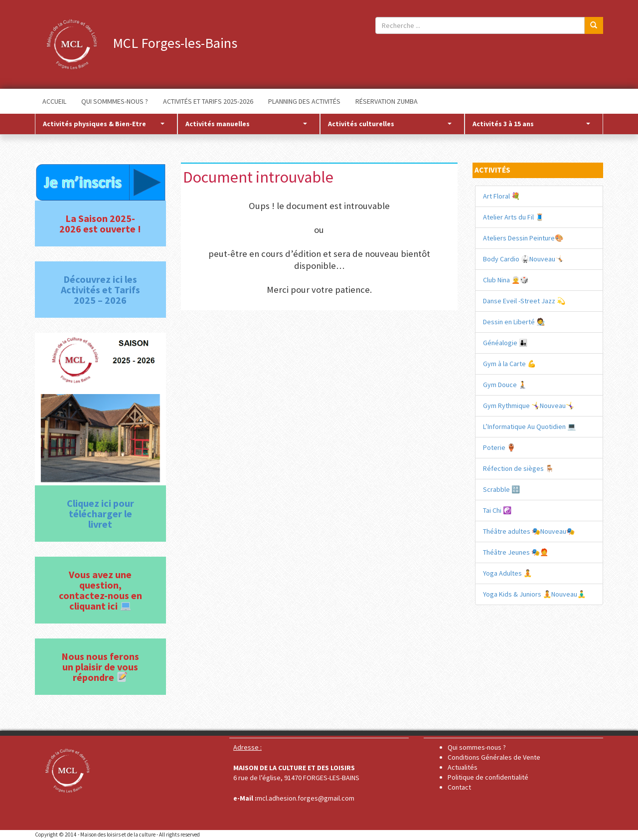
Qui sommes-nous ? (477, 747)
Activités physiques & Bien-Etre (104, 124)
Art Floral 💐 (501, 196)
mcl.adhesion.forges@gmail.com (306, 798)
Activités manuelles (246, 124)
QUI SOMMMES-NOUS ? (115, 101)
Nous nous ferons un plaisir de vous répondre (100, 667)
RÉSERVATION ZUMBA (387, 101)
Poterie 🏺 (499, 447)
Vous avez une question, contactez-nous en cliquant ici (100, 590)
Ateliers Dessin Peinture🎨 (523, 238)
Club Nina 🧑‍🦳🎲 (506, 280)
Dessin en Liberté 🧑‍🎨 (514, 322)
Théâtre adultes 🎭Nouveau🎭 (529, 531)
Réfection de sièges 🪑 (518, 468)
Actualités (463, 767)
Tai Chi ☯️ (497, 510)
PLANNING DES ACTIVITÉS (304, 101)
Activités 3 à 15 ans (531, 124)
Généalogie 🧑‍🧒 (505, 343)
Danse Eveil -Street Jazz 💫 (524, 301)
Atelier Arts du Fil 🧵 (513, 217)
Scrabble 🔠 (501, 489)
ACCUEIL (54, 101)
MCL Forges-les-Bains (136, 43)
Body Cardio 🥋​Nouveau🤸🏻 (523, 259)
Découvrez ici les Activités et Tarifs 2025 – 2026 (100, 290)
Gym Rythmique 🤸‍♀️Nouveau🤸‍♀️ (529, 406)
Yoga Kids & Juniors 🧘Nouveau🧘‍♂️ (534, 594)
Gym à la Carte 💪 (509, 364)
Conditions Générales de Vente (494, 757)
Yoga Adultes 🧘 (507, 573)
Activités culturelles (390, 124)
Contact (459, 787)
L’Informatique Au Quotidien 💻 (529, 426)
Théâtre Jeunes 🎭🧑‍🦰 (516, 552)
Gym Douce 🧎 (505, 385)
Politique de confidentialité (488, 777)
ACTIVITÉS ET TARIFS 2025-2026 (208, 101)
